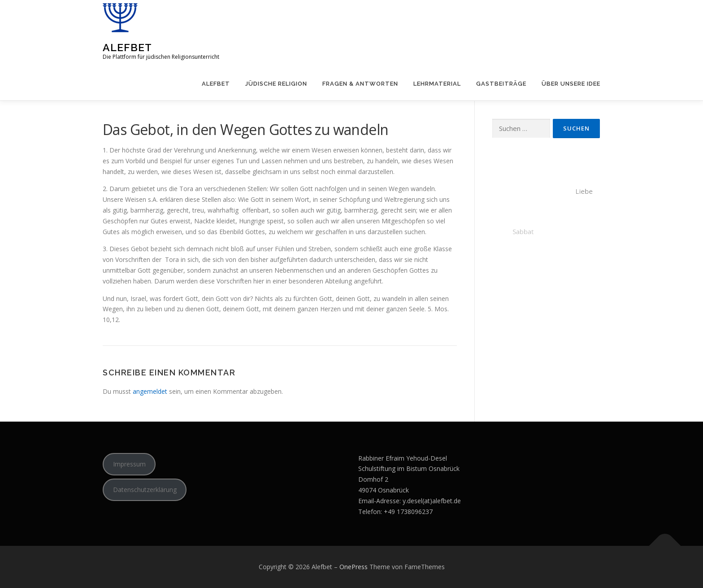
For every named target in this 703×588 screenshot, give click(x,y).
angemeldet (150, 391)
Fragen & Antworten (360, 84)
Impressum (129, 464)
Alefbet (127, 47)
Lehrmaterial (437, 84)
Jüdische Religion (276, 84)
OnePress (354, 567)
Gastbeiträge (501, 84)
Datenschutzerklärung (145, 490)
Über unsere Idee (571, 84)
